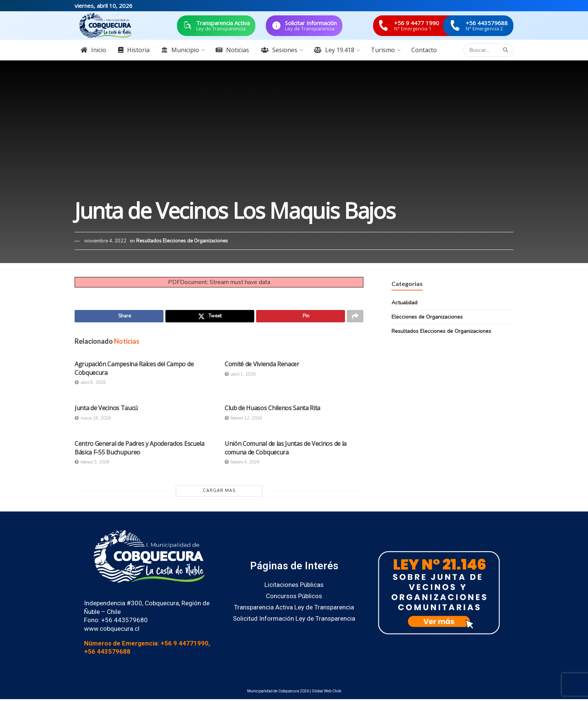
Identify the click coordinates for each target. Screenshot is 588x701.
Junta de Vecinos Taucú (106, 410)
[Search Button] (506, 50)
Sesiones (279, 50)
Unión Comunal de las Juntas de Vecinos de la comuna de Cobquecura (286, 450)
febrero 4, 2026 (242, 464)
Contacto (424, 50)
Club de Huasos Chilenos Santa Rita (272, 410)
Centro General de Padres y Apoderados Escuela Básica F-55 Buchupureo (139, 450)
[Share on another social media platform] (355, 317)
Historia (134, 50)
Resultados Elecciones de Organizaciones (182, 241)
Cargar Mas (219, 493)
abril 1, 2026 (240, 376)
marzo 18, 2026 (93, 420)
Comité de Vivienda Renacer (262, 366)
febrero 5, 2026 (92, 464)
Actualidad (404, 303)
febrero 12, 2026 (243, 420)
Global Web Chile (326, 693)
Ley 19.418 (334, 50)
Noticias (232, 50)
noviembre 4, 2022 (105, 241)
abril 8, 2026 (90, 384)
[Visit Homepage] (105, 26)
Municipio (180, 50)
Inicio (93, 50)
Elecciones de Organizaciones (427, 317)
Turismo (383, 50)
